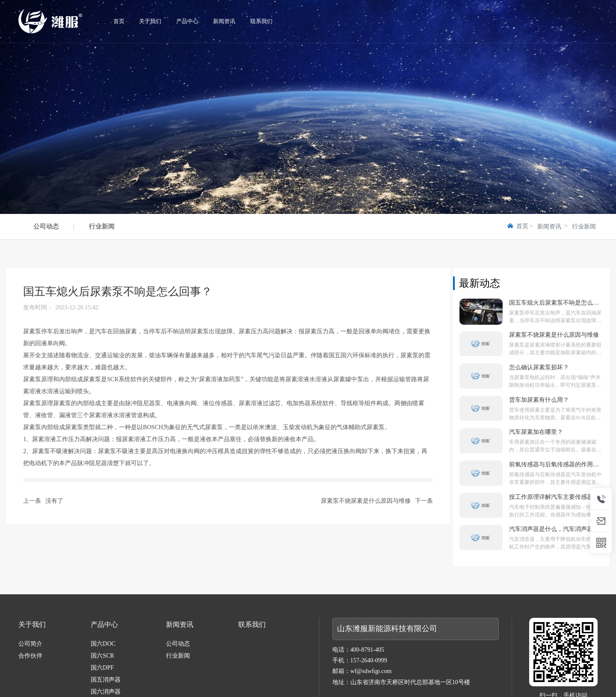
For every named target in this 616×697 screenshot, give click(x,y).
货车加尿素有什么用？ (539, 400)
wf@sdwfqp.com (371, 671)
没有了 (54, 501)
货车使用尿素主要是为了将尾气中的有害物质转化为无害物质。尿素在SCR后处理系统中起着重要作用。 (555, 418)
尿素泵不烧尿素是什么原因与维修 (366, 501)
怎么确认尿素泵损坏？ (539, 367)
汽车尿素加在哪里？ (536, 432)
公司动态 (46, 226)
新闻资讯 (549, 227)
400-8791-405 (367, 650)
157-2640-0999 (369, 660)
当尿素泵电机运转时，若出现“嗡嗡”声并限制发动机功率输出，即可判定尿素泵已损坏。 (555, 385)
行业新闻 (102, 226)
